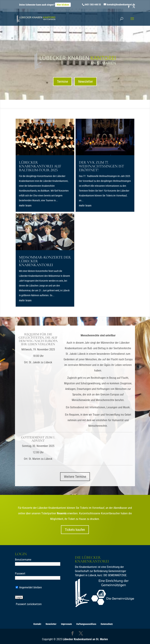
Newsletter (86, 82)
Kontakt (37, 624)
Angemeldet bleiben (29, 587)
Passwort (20, 574)
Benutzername (23, 560)
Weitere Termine (75, 477)
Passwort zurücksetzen (29, 604)
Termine (62, 82)
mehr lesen (25, 206)
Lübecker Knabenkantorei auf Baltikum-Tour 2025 (40, 166)
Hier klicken (63, 5)
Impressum (66, 624)
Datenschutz (107, 624)
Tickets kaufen (75, 530)
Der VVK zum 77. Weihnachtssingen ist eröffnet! (101, 166)
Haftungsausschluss (86, 624)
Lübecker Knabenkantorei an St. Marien (85, 639)
